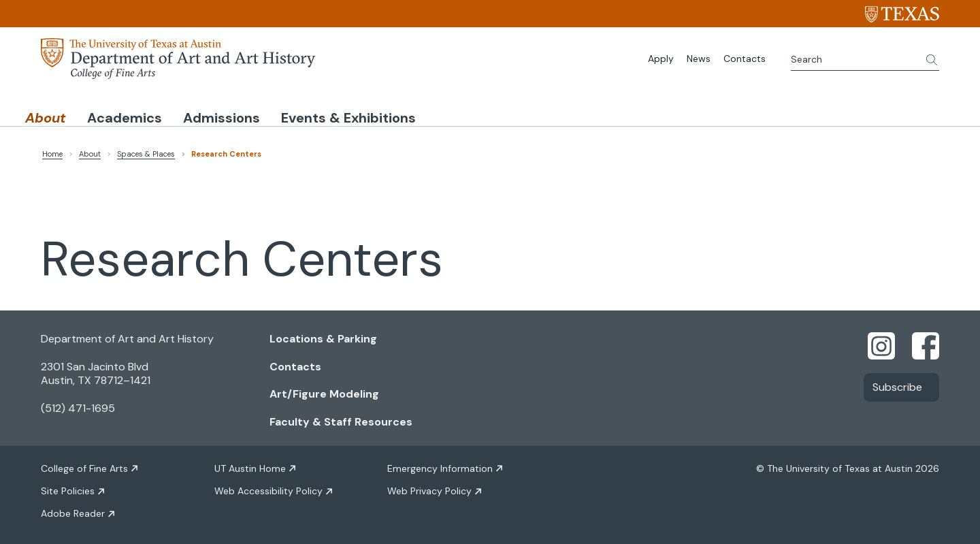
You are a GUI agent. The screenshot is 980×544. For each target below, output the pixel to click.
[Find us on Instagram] (881, 342)
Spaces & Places (146, 151)
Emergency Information (440, 466)
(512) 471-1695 (78, 406)
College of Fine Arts (84, 466)
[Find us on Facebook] (926, 342)
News (699, 59)
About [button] (63, 111)
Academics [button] (175, 111)
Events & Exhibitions (465, 111)
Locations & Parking (323, 336)
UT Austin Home (250, 466)
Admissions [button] (305, 111)
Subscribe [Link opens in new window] (897, 384)
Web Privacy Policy (429, 489)
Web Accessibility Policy (268, 489)
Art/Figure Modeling (324, 392)
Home (52, 151)
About (90, 151)
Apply (661, 59)
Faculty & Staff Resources (341, 420)
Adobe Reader (73, 511)
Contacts (745, 59)
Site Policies (68, 489)
